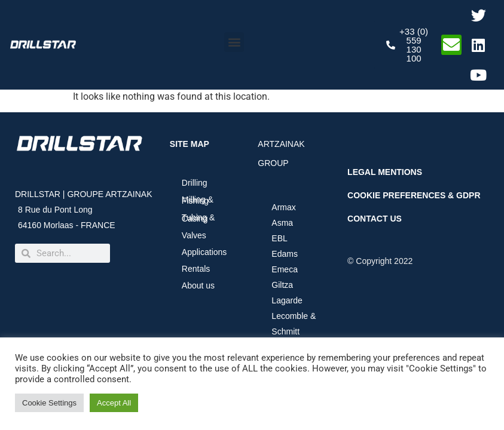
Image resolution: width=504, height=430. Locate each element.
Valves (194, 235)
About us (201, 285)
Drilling (195, 183)
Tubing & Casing (198, 218)
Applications (207, 252)
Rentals (196, 269)
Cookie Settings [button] (49, 403)
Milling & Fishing (198, 200)
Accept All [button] (114, 403)
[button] (234, 42)
